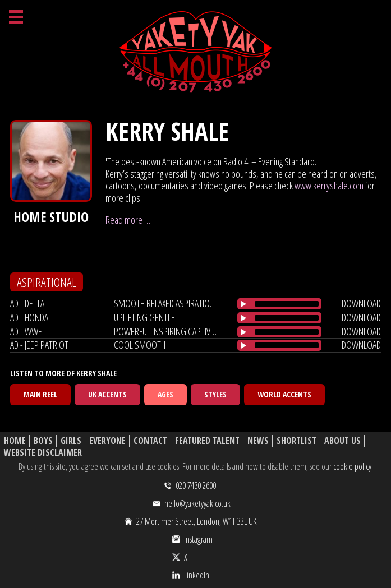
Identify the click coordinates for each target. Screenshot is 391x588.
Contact (150, 441)
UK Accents (107, 394)
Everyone (107, 441)
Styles (215, 394)
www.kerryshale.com (329, 186)
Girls (71, 441)
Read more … (128, 220)
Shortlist (296, 441)
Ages (165, 394)
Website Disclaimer (43, 453)
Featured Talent (207, 441)
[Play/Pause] (243, 304)
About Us (342, 441)
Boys (43, 441)
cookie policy (352, 466)
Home (15, 441)
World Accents (284, 394)
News (258, 441)
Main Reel (40, 394)
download (361, 303)
